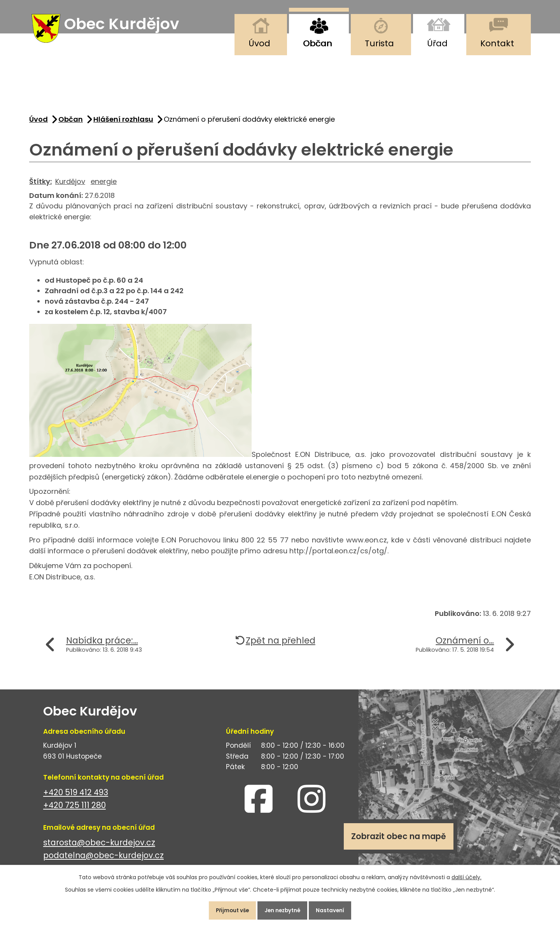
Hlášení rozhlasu (123, 124)
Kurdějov (70, 186)
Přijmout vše (227, 909)
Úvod (259, 43)
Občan (318, 43)
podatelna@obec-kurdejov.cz (103, 860)
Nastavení (336, 909)
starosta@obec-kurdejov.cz (99, 847)
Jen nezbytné (283, 909)
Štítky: (40, 186)
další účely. (466, 875)
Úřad (437, 43)
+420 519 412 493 (76, 797)
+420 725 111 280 (74, 810)
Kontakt (497, 43)
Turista (379, 43)
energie (104, 186)
